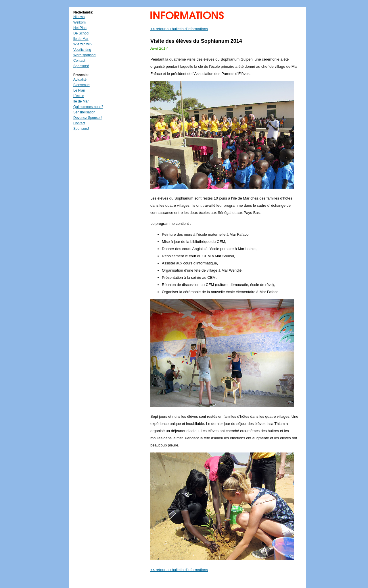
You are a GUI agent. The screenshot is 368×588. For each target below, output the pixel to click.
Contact (79, 61)
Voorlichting (82, 50)
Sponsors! (81, 66)
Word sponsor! (85, 55)
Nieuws (79, 17)
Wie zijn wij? (83, 44)
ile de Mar (81, 39)
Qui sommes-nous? (88, 107)
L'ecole (79, 96)
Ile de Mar (81, 101)
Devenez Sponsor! (88, 118)
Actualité (80, 80)
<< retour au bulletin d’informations (179, 29)
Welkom (79, 22)
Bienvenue (82, 85)
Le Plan (79, 90)
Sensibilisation (84, 112)
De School (81, 33)
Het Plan (80, 28)
